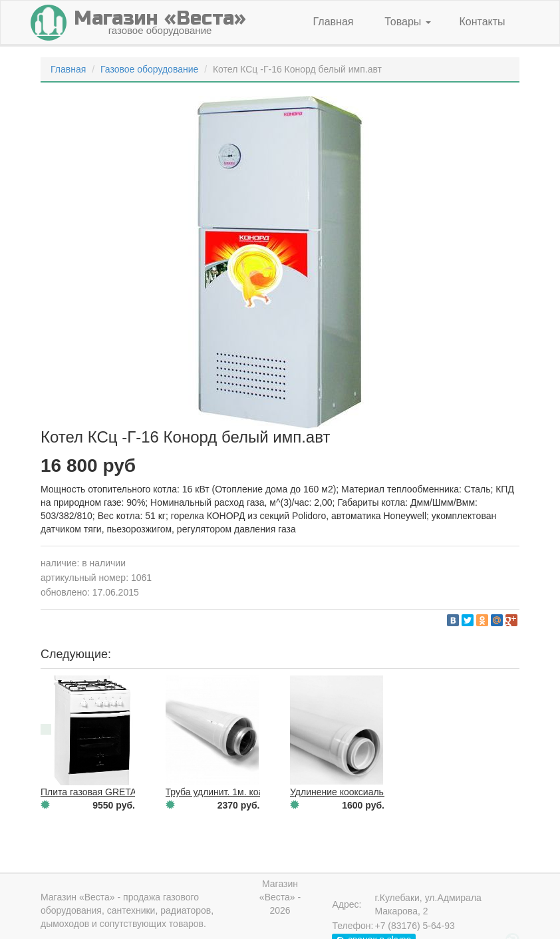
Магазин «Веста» (78, 897)
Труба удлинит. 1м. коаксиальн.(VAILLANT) (258, 792)
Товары (407, 22)
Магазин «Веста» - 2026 (280, 897)
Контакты (482, 22)
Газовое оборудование (149, 69)
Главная (334, 22)
